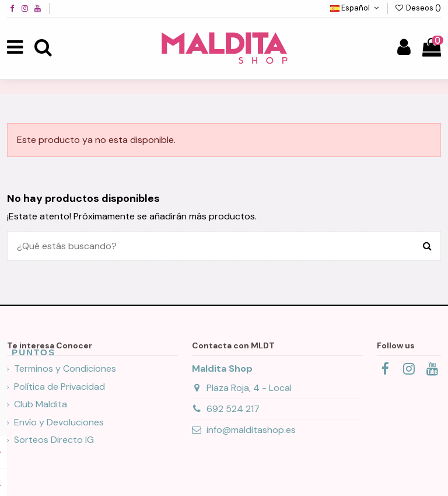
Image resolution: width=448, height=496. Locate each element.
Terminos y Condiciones (65, 368)
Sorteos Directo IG (54, 440)
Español (356, 8)
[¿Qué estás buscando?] (427, 246)
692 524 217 (233, 409)
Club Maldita (41, 404)
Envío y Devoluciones (59, 422)
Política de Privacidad (60, 387)
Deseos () (418, 8)
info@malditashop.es (251, 430)
